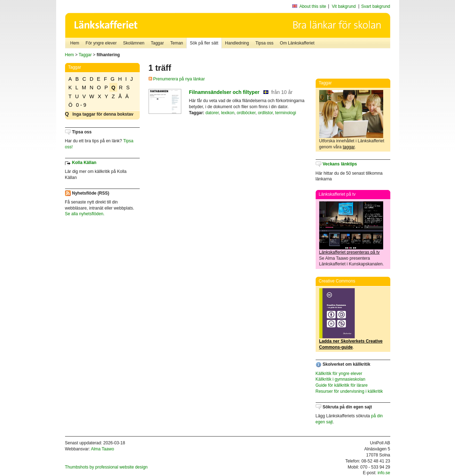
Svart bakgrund (376, 6)
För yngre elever (101, 43)
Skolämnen (134, 43)
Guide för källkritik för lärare (342, 385)
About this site (313, 6)
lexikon (228, 113)
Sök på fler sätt (204, 43)
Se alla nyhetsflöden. (85, 214)
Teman (177, 43)
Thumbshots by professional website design (106, 467)
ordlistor (265, 113)
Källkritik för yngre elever (339, 374)
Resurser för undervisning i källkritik (349, 391)
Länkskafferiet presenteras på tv (350, 252)
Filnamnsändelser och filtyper (224, 92)
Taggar (157, 43)
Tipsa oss (264, 43)
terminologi (286, 113)
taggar (349, 147)
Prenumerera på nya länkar (177, 79)
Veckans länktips (340, 164)
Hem (75, 43)
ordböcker (246, 113)
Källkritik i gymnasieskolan (341, 379)
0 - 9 (81, 105)
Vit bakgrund (344, 6)
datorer (212, 113)
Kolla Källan (84, 163)
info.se (384, 473)
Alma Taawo (103, 449)
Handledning (237, 43)
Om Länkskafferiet (297, 43)
